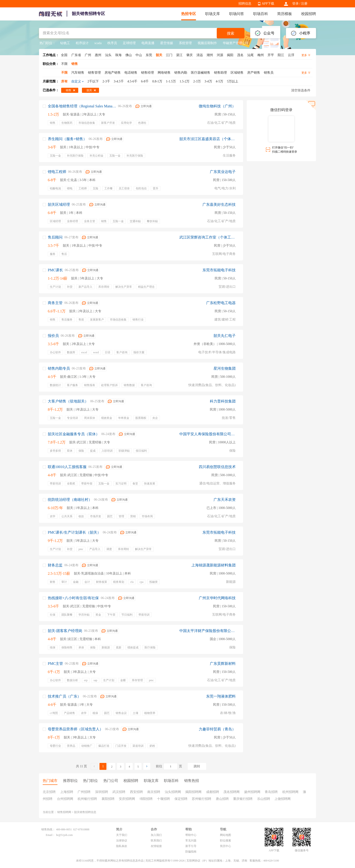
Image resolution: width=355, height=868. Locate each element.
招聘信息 (245, 4)
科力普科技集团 (223, 401)
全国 (64, 55)
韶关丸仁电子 (225, 336)
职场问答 (237, 14)
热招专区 (189, 14)
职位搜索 (226, 841)
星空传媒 (167, 43)
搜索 (231, 33)
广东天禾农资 (225, 500)
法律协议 (122, 841)
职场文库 (213, 14)
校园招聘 (309, 14)
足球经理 (129, 43)
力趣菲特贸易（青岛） (217, 729)
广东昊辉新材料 (223, 664)
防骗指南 (191, 852)
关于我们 (122, 835)
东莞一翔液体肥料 (221, 696)
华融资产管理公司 (236, 43)
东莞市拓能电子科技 (219, 270)
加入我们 (156, 835)
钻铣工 (65, 43)
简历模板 (285, 14)
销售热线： (48, 829)
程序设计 (82, 43)
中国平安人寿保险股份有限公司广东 (208, 434)
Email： (50, 835)
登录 (295, 4)
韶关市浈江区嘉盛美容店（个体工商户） (208, 139)
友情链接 (156, 846)
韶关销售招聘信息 (85, 812)
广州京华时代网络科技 (217, 598)
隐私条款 (122, 846)
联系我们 (156, 841)
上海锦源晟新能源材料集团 (214, 565)
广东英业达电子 (223, 172)
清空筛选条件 (301, 90)
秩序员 (112, 43)
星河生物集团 (225, 368)
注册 (304, 4)
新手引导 (191, 846)
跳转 (197, 766)
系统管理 (185, 43)
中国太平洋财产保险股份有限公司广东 (208, 631)
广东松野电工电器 (221, 303)
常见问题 (191, 841)
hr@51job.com (64, 835)
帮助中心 (191, 835)
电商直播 (148, 43)
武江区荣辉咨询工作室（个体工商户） (208, 237)
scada (98, 43)
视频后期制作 (207, 43)
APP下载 (268, 4)
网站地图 (226, 835)
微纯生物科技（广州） (217, 106)
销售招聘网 (64, 812)
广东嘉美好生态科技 (219, 204)
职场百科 (261, 14)
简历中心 (226, 846)
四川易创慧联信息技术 (217, 467)
